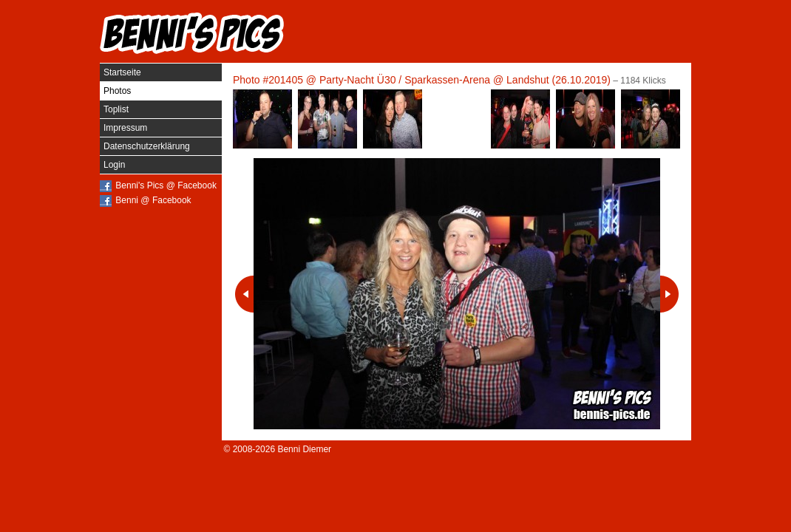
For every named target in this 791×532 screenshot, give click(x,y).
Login (114, 165)
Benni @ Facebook (153, 200)
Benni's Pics (192, 33)
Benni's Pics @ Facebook (166, 185)
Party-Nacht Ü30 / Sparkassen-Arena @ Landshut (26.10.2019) (465, 80)
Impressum (125, 128)
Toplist (116, 109)
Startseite (122, 72)
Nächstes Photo (669, 294)
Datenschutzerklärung (147, 146)
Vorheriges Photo (244, 294)
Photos (117, 91)
